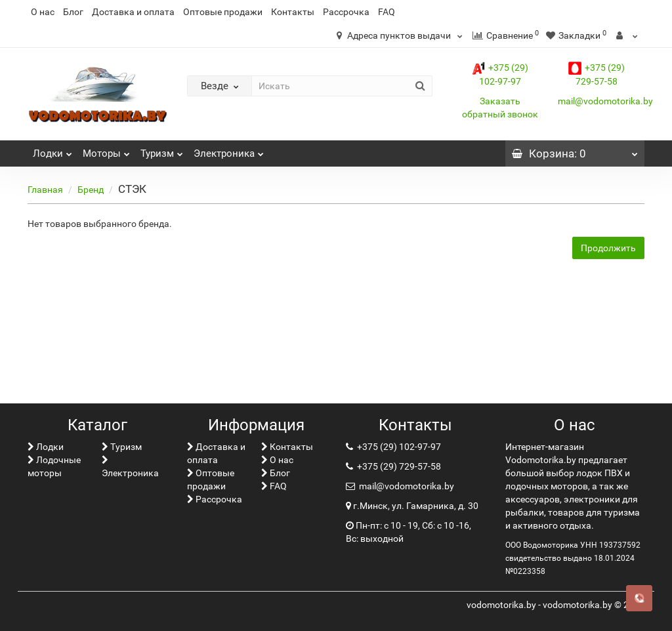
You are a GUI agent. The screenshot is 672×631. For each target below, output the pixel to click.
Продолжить (608, 248)
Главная (45, 190)
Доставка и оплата (133, 12)
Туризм (162, 150)
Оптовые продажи (223, 12)
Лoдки (52, 150)
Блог (73, 12)
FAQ (387, 12)
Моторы (106, 150)
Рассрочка (346, 12)
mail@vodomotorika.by (605, 101)
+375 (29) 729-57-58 (398, 466)
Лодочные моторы (54, 466)
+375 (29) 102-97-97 (398, 447)
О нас (43, 12)
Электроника (229, 150)
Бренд (91, 190)
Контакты (293, 12)
